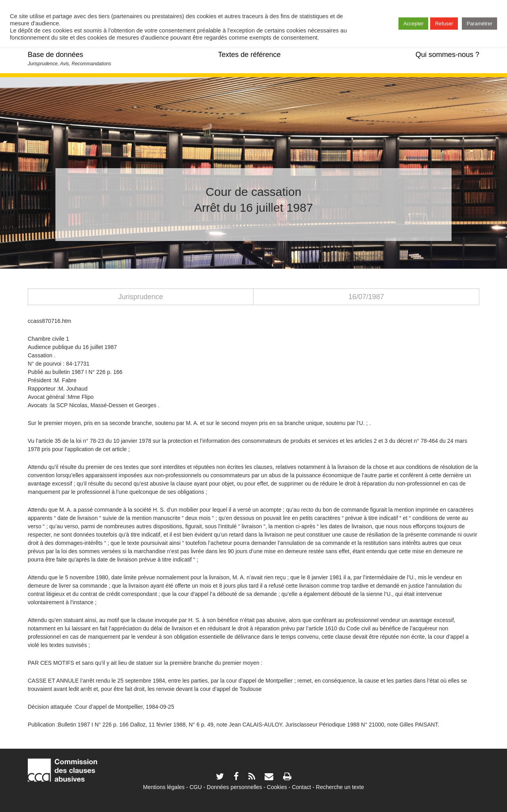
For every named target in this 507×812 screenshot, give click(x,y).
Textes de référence (249, 55)
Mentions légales (164, 787)
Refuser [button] (444, 24)
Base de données (55, 55)
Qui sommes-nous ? (447, 55)
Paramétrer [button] (479, 24)
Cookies (277, 787)
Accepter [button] (413, 24)
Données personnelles (234, 787)
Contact (301, 787)
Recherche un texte (340, 787)
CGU (196, 787)
